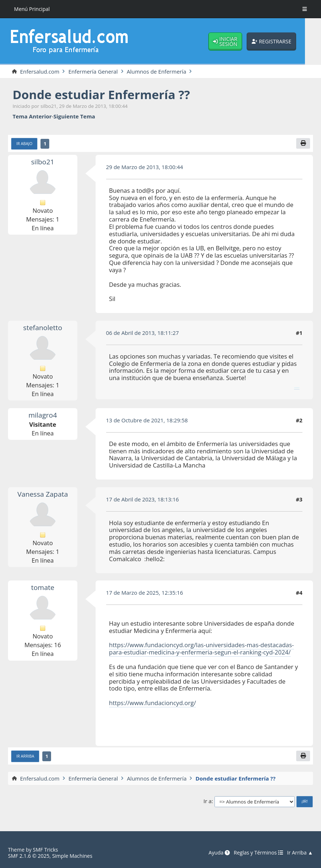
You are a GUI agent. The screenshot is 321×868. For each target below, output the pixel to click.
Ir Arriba (25, 756)
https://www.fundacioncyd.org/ (153, 703)
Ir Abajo (24, 144)
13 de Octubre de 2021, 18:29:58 (147, 420)
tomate (43, 588)
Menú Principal (32, 9)
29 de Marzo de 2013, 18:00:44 (145, 167)
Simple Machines (72, 856)
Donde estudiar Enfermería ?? (101, 95)
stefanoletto (42, 328)
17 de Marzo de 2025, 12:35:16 (145, 593)
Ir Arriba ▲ (300, 853)
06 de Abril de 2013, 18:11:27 (143, 333)
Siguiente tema (74, 117)
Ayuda (219, 853)
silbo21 (42, 162)
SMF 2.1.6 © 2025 (29, 856)
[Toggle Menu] (305, 9)
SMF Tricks (45, 850)
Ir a (208, 801)
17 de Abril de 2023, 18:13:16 (143, 499)
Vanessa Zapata (43, 494)
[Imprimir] (303, 144)
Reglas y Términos (258, 853)
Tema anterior (32, 117)
